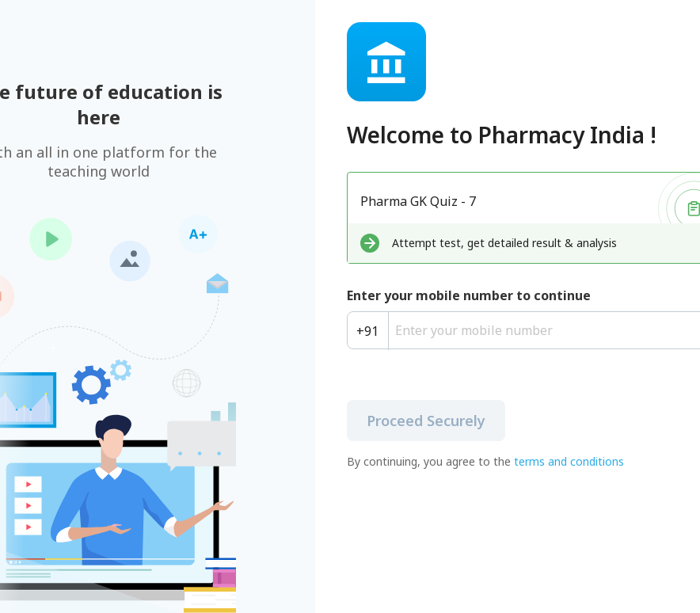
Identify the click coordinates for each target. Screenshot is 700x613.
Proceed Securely (426, 421)
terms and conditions (569, 461)
